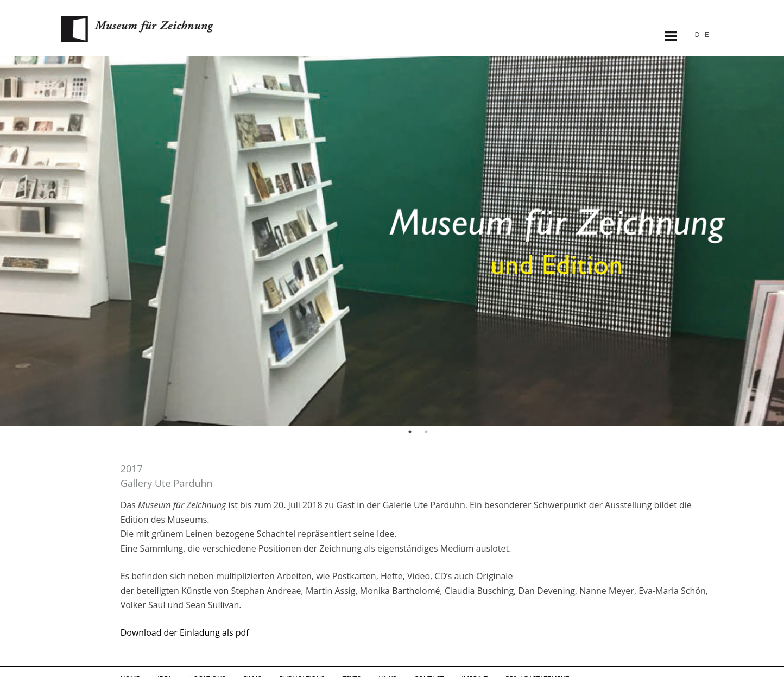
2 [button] (426, 432)
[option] (392, 241)
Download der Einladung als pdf (185, 632)
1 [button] (410, 432)
